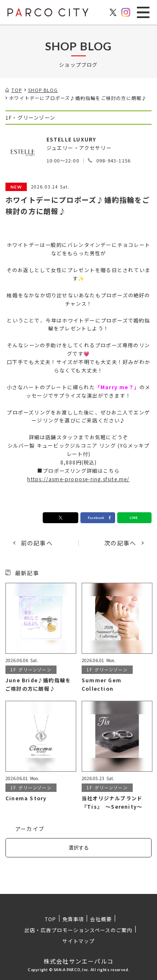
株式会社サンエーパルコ (78, 961)
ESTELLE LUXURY (71, 139)
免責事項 (73, 919)
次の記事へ (120, 543)
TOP (50, 919)
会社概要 (101, 919)
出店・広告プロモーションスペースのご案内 (78, 930)
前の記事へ (37, 543)
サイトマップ (79, 941)
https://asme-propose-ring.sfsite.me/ (78, 479)
